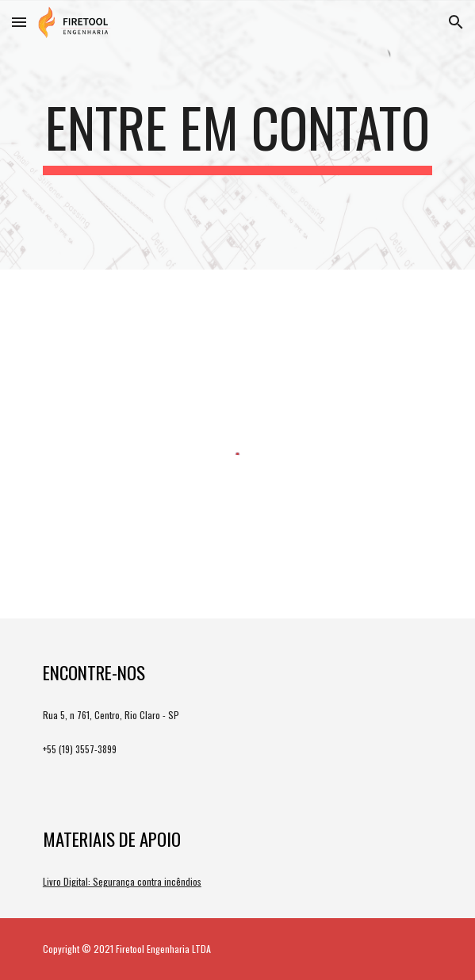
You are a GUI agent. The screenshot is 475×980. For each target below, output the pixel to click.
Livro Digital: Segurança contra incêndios (122, 881)
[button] (19, 22)
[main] (238, 135)
